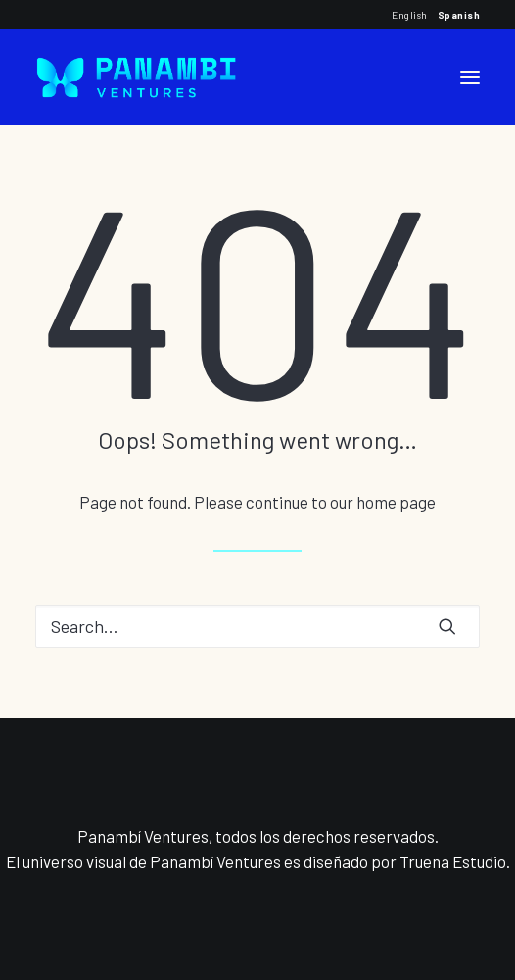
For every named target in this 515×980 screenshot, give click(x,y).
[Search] (257, 626)
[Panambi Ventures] (136, 77)
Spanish (459, 15)
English (410, 15)
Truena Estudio (453, 861)
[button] (470, 77)
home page (396, 502)
